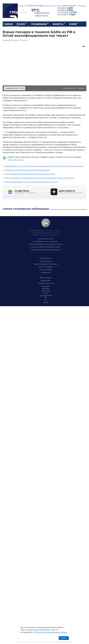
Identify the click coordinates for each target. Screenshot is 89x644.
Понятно (64, 638)
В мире (73, 24)
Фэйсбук (46, 289)
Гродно (21, 24)
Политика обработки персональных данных (46, 244)
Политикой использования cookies (51, 632)
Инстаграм (46, 291)
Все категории (46, 278)
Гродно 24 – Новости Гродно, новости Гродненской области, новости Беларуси (10, 11)
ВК (46, 298)
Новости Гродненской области (46, 264)
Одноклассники (46, 296)
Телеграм (46, 286)
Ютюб (46, 302)
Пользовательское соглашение (46, 241)
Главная (8, 24)
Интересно (11, 27)
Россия (24, 40)
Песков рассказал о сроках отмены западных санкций (31, 182)
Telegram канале (15, 160)
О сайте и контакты (46, 239)
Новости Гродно (46, 261)
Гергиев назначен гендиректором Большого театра (30, 174)
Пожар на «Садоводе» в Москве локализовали (27, 170)
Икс (46, 300)
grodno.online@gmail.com (51, 235)
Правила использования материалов (46, 250)
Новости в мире (46, 270)
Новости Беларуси (46, 267)
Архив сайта (46, 280)
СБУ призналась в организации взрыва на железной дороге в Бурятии (40, 178)
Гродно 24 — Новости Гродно (46, 223)
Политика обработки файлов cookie (46, 247)
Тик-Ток (46, 293)
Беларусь (58, 24)
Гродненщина (39, 24)
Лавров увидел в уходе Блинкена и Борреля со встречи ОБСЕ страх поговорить (44, 166)
